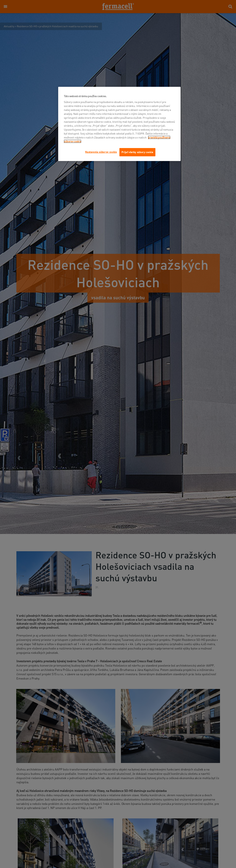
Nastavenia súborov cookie (101, 152)
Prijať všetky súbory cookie (137, 152)
